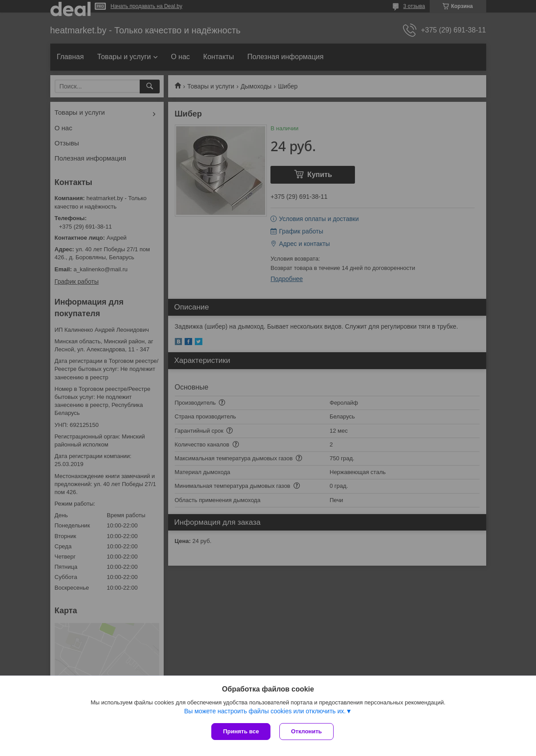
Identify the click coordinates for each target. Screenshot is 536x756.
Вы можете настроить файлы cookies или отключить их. (265, 711)
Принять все (241, 731)
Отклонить (306, 731)
